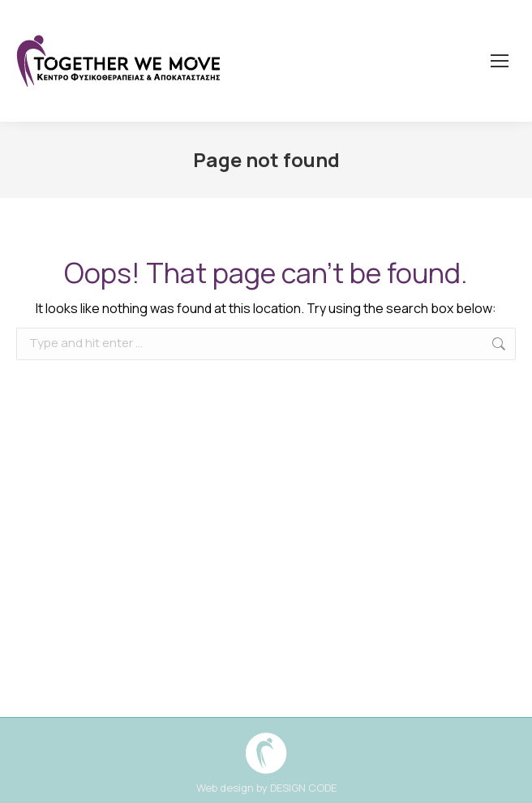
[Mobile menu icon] (500, 61)
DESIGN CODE (303, 788)
